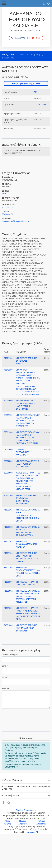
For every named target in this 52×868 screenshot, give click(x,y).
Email (36, 38)
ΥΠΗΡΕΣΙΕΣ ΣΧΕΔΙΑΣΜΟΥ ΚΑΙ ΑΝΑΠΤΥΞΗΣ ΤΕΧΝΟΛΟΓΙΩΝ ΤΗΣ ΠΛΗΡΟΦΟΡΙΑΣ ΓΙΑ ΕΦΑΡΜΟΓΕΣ (28, 420)
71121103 (8, 541)
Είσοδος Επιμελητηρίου (26, 810)
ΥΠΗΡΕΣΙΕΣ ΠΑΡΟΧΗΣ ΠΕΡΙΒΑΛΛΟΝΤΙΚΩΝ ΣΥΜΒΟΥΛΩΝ (26, 628)
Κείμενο (5, 689)
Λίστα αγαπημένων (48, 3)
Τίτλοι (21, 54)
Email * (5, 666)
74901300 (8, 625)
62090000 (8, 473)
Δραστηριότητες (35, 54)
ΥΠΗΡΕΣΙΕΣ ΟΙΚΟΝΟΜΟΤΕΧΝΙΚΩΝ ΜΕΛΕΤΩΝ (26, 544)
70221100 (8, 495)
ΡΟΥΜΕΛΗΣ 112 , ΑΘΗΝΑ (16, 77)
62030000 (8, 461)
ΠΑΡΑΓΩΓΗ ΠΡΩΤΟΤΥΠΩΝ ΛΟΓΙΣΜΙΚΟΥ (23, 452)
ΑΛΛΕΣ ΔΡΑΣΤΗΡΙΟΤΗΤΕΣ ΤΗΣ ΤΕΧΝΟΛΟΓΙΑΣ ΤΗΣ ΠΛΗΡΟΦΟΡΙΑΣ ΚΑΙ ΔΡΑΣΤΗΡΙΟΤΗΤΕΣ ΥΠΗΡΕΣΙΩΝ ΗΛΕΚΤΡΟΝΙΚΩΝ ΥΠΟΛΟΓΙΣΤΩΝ (28, 481)
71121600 (8, 608)
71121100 (8, 358)
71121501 (8, 591)
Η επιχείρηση (9, 54)
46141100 (8, 370)
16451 (38, 30)
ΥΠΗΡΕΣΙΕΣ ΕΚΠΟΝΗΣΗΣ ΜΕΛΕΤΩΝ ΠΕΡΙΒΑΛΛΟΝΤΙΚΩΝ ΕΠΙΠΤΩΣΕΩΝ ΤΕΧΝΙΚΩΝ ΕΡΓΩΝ (28, 515)
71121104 (8, 553)
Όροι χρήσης (8, 822)
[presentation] (23, 716)
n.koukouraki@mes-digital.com (15, 221)
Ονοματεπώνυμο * (10, 654)
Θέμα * (5, 677)
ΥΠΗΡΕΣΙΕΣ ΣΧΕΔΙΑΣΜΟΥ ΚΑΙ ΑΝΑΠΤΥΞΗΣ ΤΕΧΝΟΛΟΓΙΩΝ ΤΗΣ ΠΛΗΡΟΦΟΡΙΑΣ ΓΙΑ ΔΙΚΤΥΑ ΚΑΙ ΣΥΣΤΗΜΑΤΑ (28, 438)
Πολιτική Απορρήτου (41, 822)
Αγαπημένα (26, 738)
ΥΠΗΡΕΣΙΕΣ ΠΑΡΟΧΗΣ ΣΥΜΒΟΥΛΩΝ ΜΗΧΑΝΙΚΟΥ (26, 361)
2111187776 (18, 38)
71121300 (8, 582)
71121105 (8, 568)
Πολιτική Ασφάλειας (23, 822)
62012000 (8, 449)
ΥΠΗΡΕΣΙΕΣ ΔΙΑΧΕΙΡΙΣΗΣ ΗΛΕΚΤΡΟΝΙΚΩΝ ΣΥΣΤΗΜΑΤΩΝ (28, 464)
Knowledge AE (32, 832)
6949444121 (7, 214)
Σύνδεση (44, 3)
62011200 (8, 432)
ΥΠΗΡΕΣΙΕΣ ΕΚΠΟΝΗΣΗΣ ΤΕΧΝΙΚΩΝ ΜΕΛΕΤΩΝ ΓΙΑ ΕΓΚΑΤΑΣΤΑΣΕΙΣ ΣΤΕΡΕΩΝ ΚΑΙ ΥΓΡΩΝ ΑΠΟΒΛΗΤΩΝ (28, 596)
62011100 (8, 415)
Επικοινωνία (8, 58)
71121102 (8, 527)
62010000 (8, 401)
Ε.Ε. (35, 92)
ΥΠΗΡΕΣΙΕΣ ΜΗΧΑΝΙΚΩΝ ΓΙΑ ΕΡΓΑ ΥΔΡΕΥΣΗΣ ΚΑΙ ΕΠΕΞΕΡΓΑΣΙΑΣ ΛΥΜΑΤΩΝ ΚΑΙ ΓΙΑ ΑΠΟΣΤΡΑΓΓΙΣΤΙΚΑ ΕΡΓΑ (28, 613)
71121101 (8, 510)
